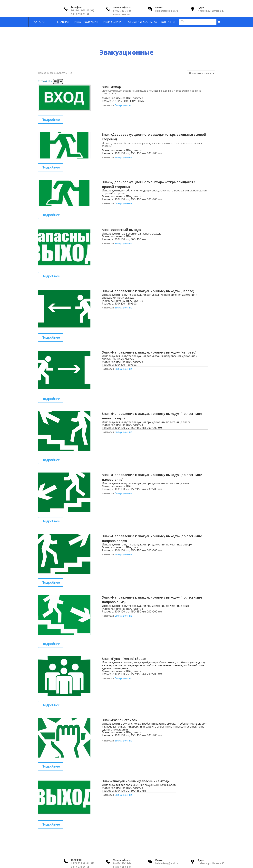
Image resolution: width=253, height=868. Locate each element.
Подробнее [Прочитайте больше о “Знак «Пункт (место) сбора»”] (51, 705)
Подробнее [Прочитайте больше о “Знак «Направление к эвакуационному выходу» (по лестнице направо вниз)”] (51, 644)
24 (43, 81)
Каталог (40, 22)
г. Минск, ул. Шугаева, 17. (211, 11)
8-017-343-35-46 (122, 11)
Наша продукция (85, 22)
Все (50, 81)
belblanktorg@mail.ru (167, 11)
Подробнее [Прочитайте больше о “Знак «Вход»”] (51, 120)
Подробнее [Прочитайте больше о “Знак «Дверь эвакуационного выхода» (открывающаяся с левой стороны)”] (51, 167)
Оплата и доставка (143, 22)
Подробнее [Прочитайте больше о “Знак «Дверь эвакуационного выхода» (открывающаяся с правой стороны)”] (51, 215)
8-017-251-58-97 (122, 15)
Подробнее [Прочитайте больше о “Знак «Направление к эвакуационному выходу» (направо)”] (51, 399)
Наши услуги (112, 22)
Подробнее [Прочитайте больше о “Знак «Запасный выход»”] (51, 276)
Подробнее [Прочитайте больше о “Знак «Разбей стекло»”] (51, 766)
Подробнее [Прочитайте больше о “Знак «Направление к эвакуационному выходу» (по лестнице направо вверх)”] (51, 582)
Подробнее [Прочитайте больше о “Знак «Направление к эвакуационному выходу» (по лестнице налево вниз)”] (51, 521)
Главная (63, 22)
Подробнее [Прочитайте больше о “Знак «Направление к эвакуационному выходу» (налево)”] (51, 337)
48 (46, 81)
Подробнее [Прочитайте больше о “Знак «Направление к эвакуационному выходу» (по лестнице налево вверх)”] (51, 460)
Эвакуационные (124, 105)
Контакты (168, 22)
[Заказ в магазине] (201, 73)
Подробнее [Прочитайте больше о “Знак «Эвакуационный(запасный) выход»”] (51, 824)
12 (39, 81)
